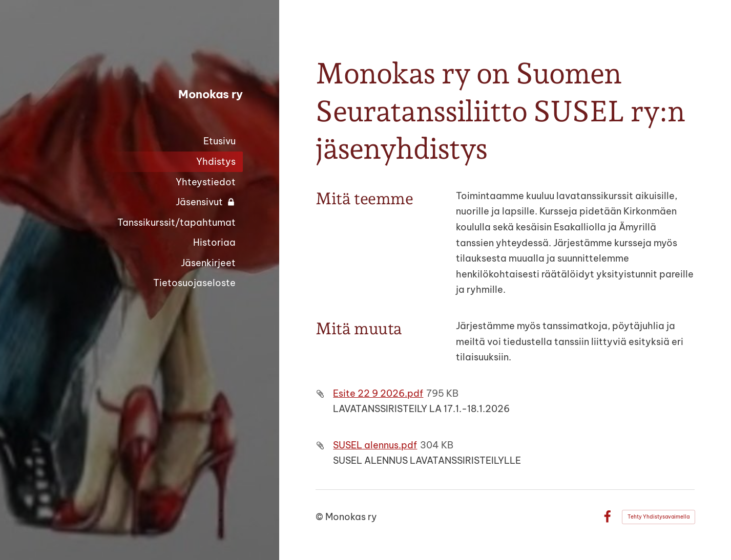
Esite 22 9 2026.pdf (378, 393)
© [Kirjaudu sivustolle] (320, 517)
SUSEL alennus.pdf (375, 445)
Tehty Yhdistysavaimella (659, 517)
